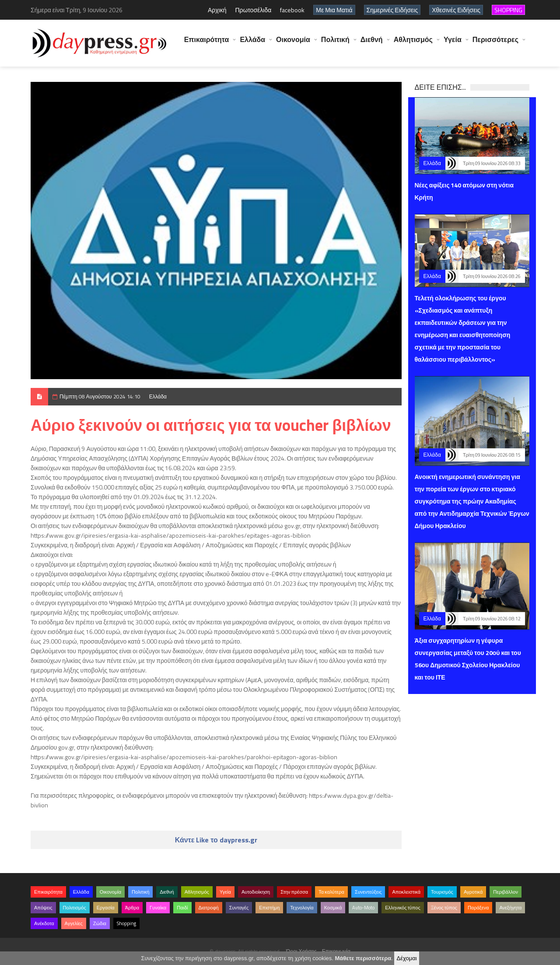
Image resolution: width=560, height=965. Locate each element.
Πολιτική (335, 44)
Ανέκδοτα (44, 923)
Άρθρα (132, 908)
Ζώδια (100, 923)
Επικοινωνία (336, 951)
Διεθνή (372, 44)
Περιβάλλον (506, 892)
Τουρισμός (442, 892)
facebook (292, 10)
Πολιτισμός (75, 908)
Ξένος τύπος (444, 908)
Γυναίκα (158, 908)
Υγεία (453, 44)
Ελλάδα (252, 44)
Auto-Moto (363, 908)
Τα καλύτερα (331, 892)
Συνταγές (239, 908)
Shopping (126, 923)
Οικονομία (293, 44)
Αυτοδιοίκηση (256, 892)
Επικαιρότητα (207, 44)
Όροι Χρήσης (301, 951)
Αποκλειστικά (406, 892)
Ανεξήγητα (510, 908)
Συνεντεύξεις (368, 892)
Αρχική (217, 10)
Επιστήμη (269, 908)
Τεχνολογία (302, 908)
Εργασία (106, 908)
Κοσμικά (333, 908)
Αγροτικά (473, 892)
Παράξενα (478, 908)
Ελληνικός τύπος (402, 908)
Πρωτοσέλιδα (253, 10)
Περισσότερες (495, 44)
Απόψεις (43, 908)
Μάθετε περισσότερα (363, 958)
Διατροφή (209, 908)
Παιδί (182, 908)
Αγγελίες (74, 923)
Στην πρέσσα (294, 892)
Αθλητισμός (413, 44)
